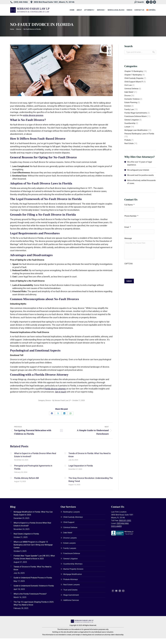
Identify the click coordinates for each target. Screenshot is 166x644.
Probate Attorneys (71, 579)
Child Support (69, 522)
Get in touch (61, 392)
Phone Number (131, 216)
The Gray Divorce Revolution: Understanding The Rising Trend (91, 480)
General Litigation (132, 120)
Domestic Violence (132, 99)
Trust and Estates (70, 590)
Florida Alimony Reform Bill (26, 478)
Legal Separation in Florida (81, 466)
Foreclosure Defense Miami (136, 116)
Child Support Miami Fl (134, 82)
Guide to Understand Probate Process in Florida (33, 578)
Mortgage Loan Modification (136, 130)
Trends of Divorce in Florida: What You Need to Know (90, 455)
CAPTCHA (128, 264)
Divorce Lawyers (70, 538)
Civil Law (128, 85)
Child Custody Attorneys (73, 517)
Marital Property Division (73, 569)
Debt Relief (129, 92)
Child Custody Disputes (134, 78)
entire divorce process (33, 115)
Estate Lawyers (69, 543)
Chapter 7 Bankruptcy (133, 75)
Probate (128, 140)
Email (128, 227)
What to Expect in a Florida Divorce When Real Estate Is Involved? (35, 455)
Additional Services (71, 600)
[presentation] (142, 271)
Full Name (129, 205)
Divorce (15, 47)
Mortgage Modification (73, 574)
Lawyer (127, 127)
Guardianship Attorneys (73, 564)
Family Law (129, 109)
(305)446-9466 (123, 523)
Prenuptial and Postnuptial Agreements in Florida (33, 467)
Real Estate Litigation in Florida (26, 534)
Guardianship (130, 123)
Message (128, 238)
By (62, 400)
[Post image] (11, 453)
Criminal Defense (131, 89)
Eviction (128, 106)
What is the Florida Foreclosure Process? (30, 594)
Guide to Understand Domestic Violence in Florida (34, 586)
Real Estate (129, 143)
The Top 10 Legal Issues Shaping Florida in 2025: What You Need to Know (34, 603)
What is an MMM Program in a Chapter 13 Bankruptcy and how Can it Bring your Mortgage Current (33, 545)
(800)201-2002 (125, 521)
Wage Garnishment (71, 595)
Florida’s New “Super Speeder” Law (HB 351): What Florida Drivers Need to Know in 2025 (34, 557)
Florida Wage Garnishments (136, 113)
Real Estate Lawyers (71, 585)
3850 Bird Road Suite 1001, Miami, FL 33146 (54, 2)
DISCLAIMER (116, 526)
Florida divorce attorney (55, 389)
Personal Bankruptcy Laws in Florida (139, 134)
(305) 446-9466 (21, 2)
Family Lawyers (70, 548)
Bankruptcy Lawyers (72, 512)
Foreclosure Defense (72, 553)
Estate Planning (131, 102)
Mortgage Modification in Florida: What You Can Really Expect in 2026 (33, 513)
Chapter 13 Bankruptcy (134, 71)
